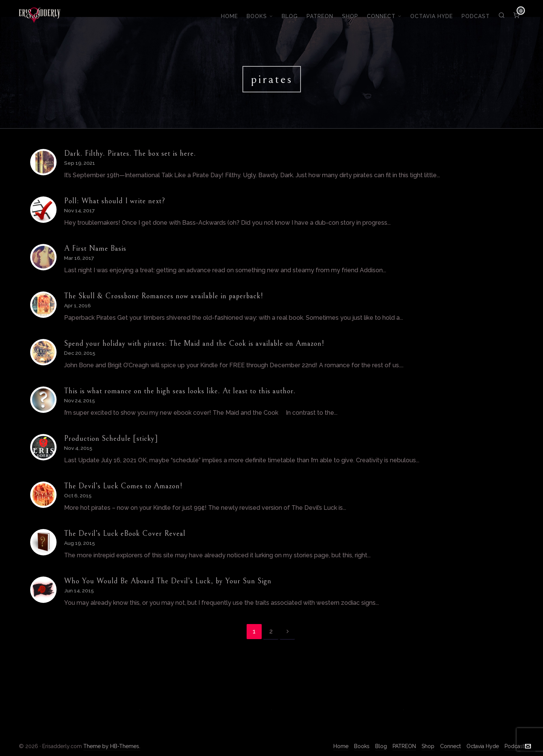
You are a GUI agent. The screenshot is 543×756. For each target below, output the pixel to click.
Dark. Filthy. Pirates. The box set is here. (130, 154)
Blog (381, 746)
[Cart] (517, 15)
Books (362, 746)
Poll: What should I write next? (115, 201)
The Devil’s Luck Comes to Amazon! (123, 486)
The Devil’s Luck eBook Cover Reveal (125, 534)
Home (341, 746)
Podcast (514, 746)
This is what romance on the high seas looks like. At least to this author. (180, 391)
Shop (428, 746)
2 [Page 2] (271, 631)
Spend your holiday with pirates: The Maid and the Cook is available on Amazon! (194, 344)
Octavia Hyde (483, 746)
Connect (450, 746)
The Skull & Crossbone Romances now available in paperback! (164, 296)
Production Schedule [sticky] (111, 439)
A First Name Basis (95, 249)
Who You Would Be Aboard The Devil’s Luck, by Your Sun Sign (168, 581)
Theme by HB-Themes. (112, 746)
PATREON (404, 746)
